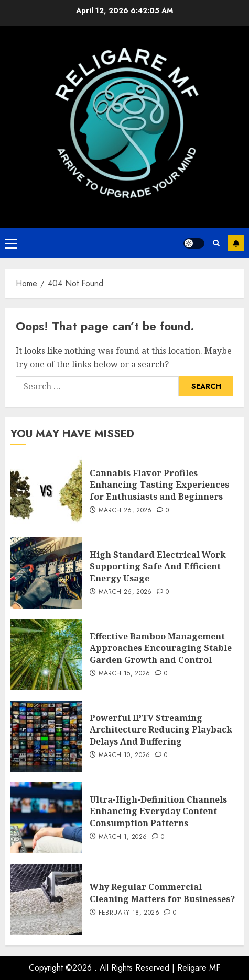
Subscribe (236, 243)
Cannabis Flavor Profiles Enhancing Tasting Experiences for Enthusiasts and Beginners (159, 485)
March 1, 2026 (123, 837)
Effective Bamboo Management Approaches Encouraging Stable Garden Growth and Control (161, 648)
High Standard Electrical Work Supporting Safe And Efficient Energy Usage (158, 566)
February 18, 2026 (129, 913)
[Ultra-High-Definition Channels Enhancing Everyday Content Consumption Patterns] (46, 818)
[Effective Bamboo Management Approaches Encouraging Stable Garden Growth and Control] (46, 655)
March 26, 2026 (125, 511)
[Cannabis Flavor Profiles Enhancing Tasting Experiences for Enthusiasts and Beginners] (46, 491)
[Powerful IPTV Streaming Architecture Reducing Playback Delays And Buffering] (46, 736)
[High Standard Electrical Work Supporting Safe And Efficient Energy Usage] (46, 573)
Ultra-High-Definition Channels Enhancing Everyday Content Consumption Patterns (158, 811)
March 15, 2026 (124, 674)
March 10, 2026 (124, 756)
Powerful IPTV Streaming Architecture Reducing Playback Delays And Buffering (161, 730)
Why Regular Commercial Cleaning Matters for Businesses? (162, 893)
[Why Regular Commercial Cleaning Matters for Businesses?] (46, 899)
